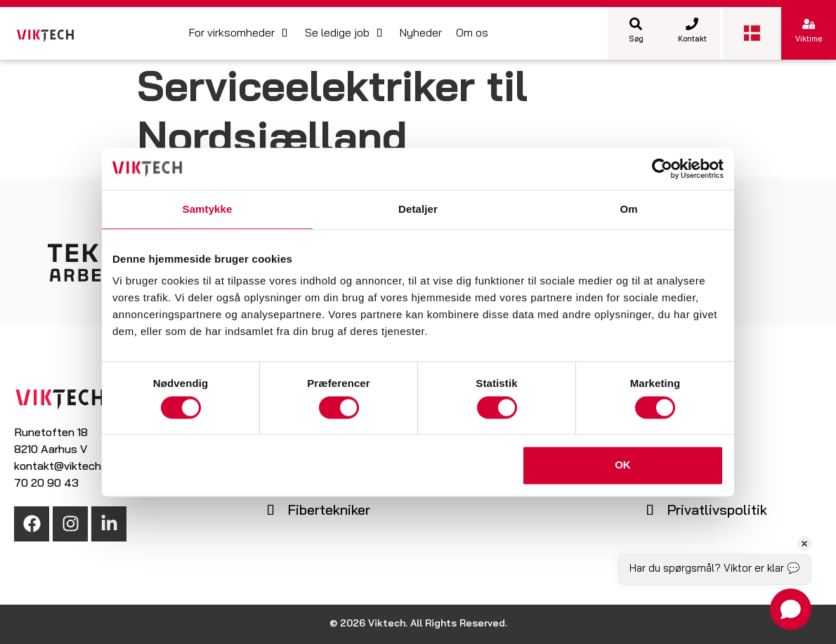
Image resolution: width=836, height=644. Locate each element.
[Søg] (636, 24)
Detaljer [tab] (418, 209)
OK (623, 465)
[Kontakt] (692, 24)
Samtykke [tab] (208, 209)
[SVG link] (45, 36)
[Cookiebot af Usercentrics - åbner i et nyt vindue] (662, 169)
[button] (240, 34)
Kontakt (692, 40)
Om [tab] (628, 209)
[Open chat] (791, 609)
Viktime (809, 40)
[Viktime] (809, 24)
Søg (636, 40)
